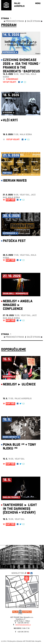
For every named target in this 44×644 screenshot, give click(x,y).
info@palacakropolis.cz (23, 625)
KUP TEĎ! (10, 200)
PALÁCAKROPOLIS (19, 5)
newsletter (18, 573)
